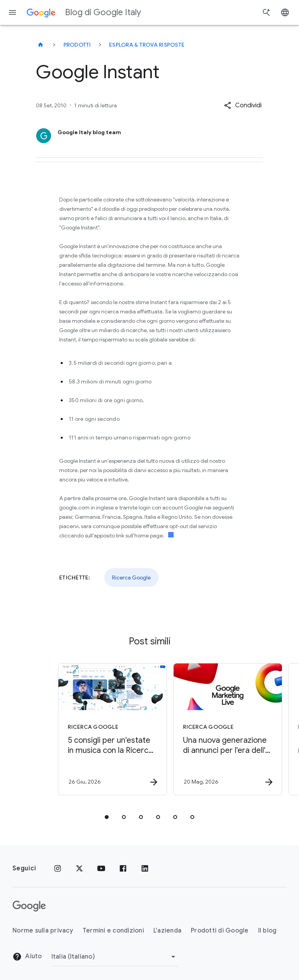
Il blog (267, 931)
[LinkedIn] (145, 868)
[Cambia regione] (115, 957)
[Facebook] (123, 868)
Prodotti (77, 45)
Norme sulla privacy (43, 931)
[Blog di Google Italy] (40, 45)
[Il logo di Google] (29, 906)
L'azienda (167, 931)
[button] (243, 105)
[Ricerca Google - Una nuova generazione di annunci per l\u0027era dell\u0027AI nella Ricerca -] (206, 729)
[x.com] (79, 868)
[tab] (107, 817)
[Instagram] (58, 868)
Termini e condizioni (113, 931)
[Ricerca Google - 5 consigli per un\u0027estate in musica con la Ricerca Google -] (91, 729)
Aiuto (27, 957)
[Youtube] (101, 868)
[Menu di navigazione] (12, 12)
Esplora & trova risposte (147, 45)
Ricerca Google (131, 577)
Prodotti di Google (220, 931)
